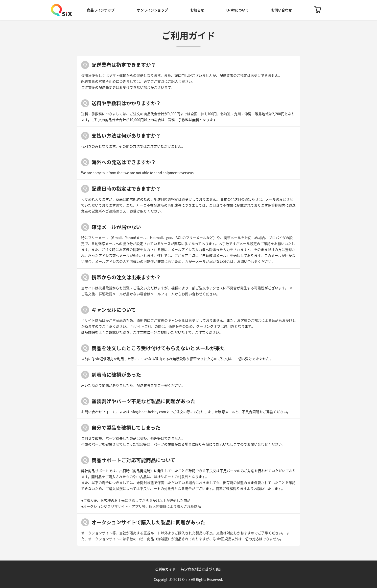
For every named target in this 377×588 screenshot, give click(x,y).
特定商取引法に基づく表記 (202, 569)
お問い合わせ (282, 10)
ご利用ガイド (165, 569)
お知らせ (197, 10)
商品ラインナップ (101, 10)
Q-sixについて (238, 10)
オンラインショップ (152, 10)
